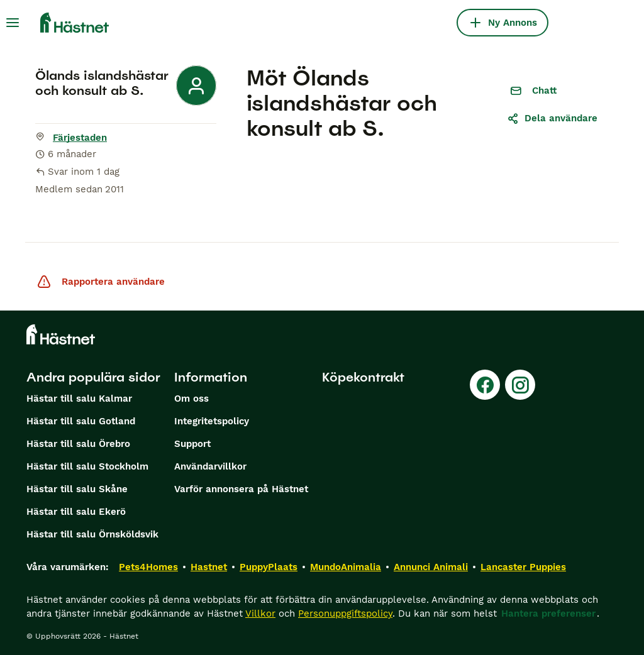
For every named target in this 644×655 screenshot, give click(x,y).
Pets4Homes (148, 567)
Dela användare (552, 118)
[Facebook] (485, 385)
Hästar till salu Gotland (81, 421)
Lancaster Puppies (523, 567)
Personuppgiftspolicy (345, 614)
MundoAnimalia (346, 567)
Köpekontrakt (363, 377)
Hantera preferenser (548, 614)
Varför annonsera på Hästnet (241, 489)
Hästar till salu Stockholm (87, 466)
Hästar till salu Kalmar (79, 399)
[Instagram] (520, 385)
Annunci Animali (431, 567)
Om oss (192, 399)
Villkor (260, 614)
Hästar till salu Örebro (78, 444)
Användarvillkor (210, 466)
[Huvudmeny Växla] (13, 23)
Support (192, 444)
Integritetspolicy (212, 421)
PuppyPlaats (269, 567)
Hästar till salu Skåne (77, 489)
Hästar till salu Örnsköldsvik (92, 534)
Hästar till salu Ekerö (76, 512)
